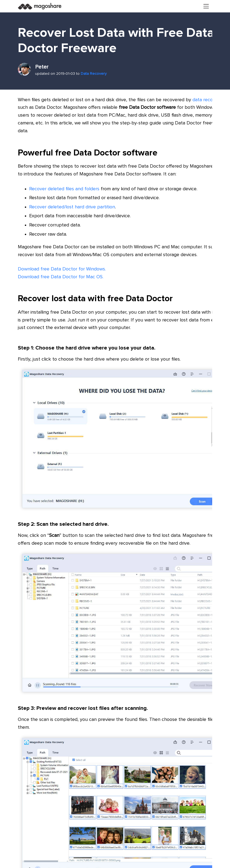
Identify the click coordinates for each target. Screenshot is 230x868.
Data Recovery (94, 74)
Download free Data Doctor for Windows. (62, 269)
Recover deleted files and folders (64, 189)
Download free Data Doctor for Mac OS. (61, 277)
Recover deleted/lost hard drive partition (72, 207)
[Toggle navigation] (206, 6)
